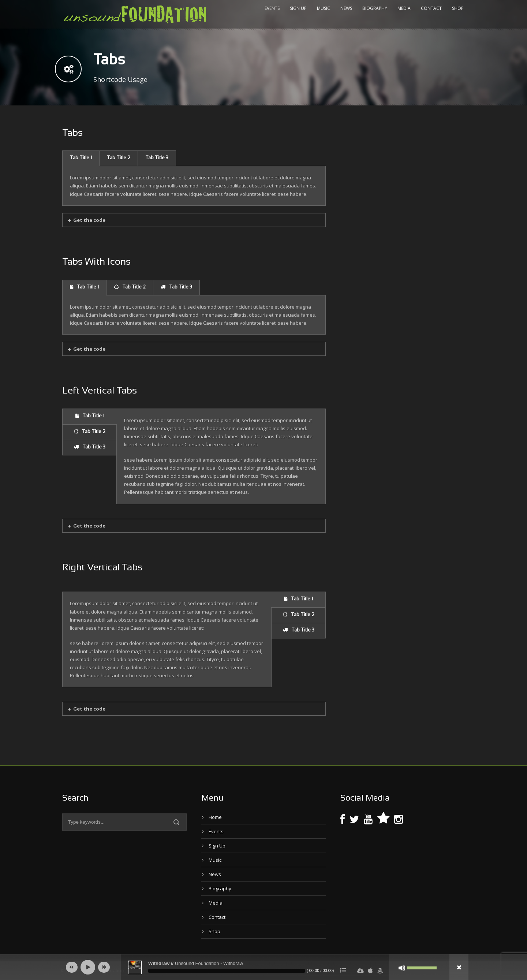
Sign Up (298, 8)
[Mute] (402, 968)
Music (324, 8)
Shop (458, 8)
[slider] (227, 971)
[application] (263, 967)
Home (215, 817)
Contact (431, 8)
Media (404, 8)
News (346, 8)
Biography (375, 8)
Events (272, 8)
